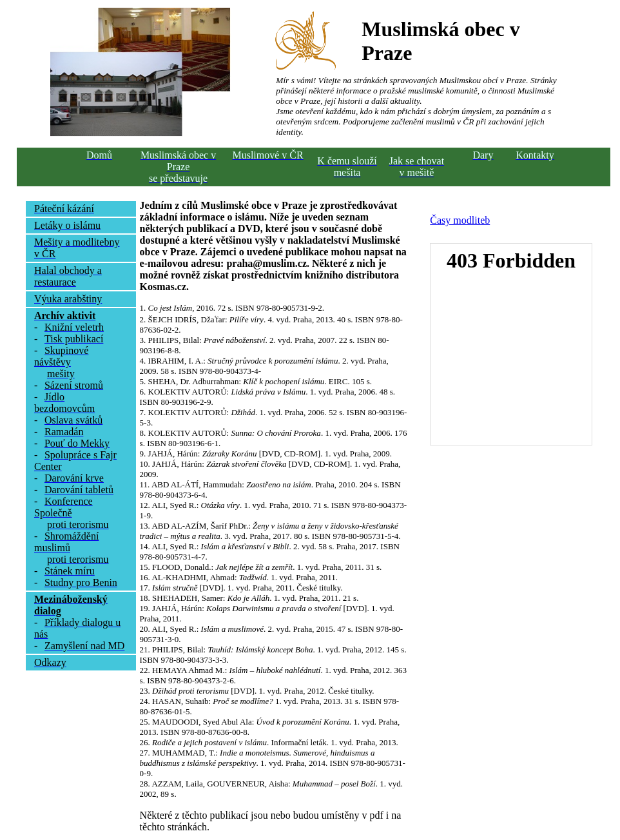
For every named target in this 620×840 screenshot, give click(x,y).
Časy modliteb (460, 220)
